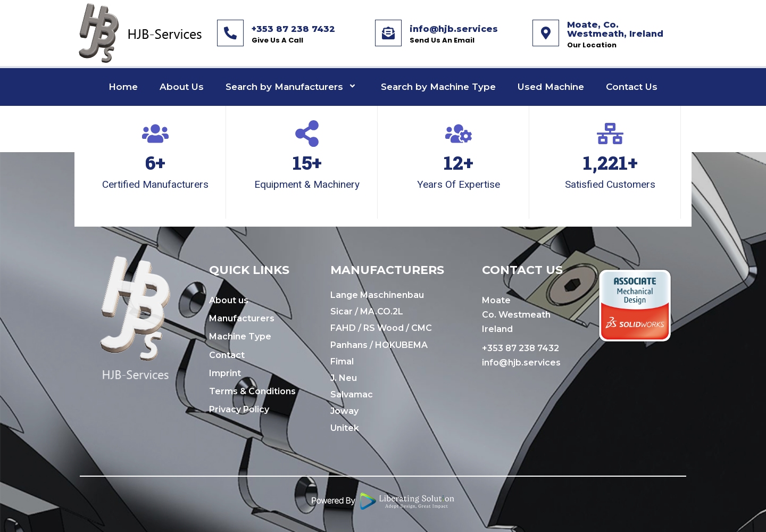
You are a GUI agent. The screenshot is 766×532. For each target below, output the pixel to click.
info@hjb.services (454, 29)
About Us (182, 87)
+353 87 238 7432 (293, 29)
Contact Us (632, 87)
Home (123, 87)
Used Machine (551, 87)
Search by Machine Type (438, 87)
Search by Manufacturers (292, 87)
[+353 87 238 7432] (230, 33)
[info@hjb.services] (388, 33)
